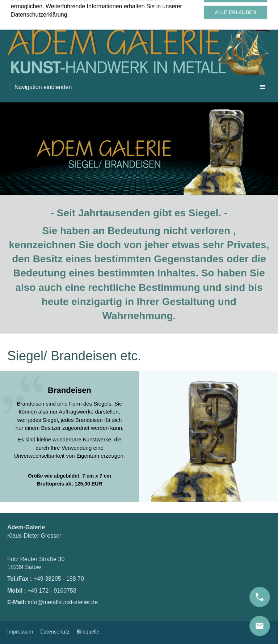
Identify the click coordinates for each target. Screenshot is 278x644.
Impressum (20, 631)
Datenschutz (55, 631)
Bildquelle (88, 631)
